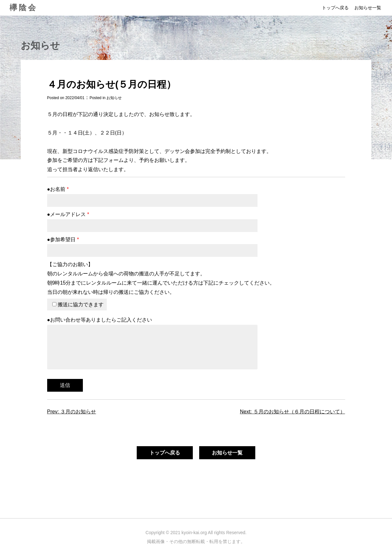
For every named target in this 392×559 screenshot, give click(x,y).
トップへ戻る (335, 8)
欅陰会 (23, 7)
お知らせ (114, 98)
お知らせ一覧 (368, 8)
